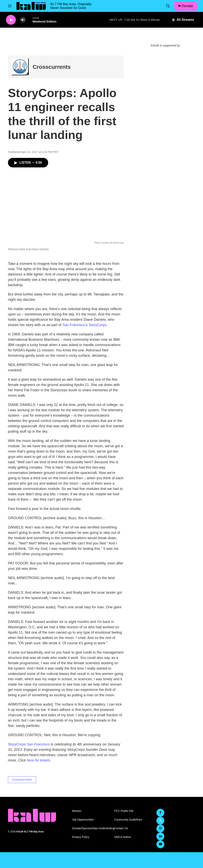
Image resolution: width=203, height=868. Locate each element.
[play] (11, 20)
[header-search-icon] (168, 6)
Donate (187, 6)
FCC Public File (124, 811)
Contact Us (121, 828)
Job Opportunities (83, 820)
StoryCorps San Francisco (29, 744)
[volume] (23, 20)
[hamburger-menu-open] (10, 6)
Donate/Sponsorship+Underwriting (91, 828)
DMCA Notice (123, 837)
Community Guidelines (128, 820)
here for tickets (38, 760)
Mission (77, 811)
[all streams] (183, 20)
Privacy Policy (81, 837)
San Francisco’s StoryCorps (85, 325)
